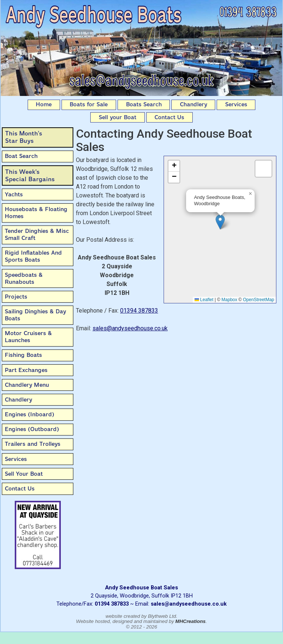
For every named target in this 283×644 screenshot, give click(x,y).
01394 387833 (139, 311)
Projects (16, 297)
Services (236, 104)
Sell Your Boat (24, 474)
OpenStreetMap (258, 300)
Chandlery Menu (27, 385)
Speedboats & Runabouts (24, 278)
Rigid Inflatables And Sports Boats (33, 256)
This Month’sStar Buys (24, 137)
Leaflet (204, 300)
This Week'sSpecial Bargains (30, 175)
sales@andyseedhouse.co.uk (130, 328)
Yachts (14, 194)
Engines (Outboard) (32, 429)
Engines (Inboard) (29, 414)
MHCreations (191, 621)
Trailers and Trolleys (33, 444)
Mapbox (229, 300)
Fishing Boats (23, 355)
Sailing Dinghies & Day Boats (35, 315)
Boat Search (21, 156)
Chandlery (193, 104)
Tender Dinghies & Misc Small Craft (37, 235)
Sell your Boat (118, 117)
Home (44, 104)
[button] (220, 222)
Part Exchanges (26, 370)
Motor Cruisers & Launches (28, 337)
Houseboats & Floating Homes (36, 213)
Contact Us (169, 117)
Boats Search (144, 104)
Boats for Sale (89, 104)
